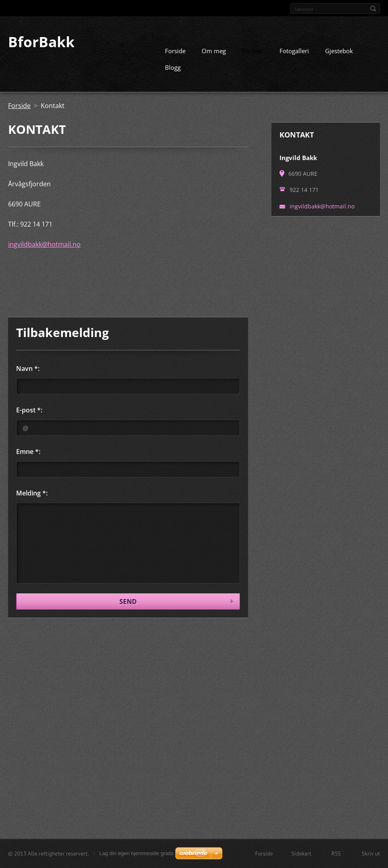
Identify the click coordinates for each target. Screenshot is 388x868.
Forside (175, 50)
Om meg (214, 50)
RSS (336, 853)
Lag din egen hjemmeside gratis (136, 853)
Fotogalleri (294, 50)
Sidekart (301, 853)
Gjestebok (339, 50)
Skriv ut (371, 853)
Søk (373, 8)
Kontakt (253, 50)
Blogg (173, 67)
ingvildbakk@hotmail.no (44, 244)
